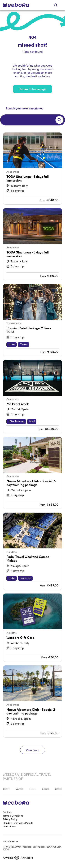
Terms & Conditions (13, 816)
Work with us (9, 827)
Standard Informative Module (18, 823)
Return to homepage (32, 89)
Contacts (8, 812)
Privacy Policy (10, 819)
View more (33, 750)
